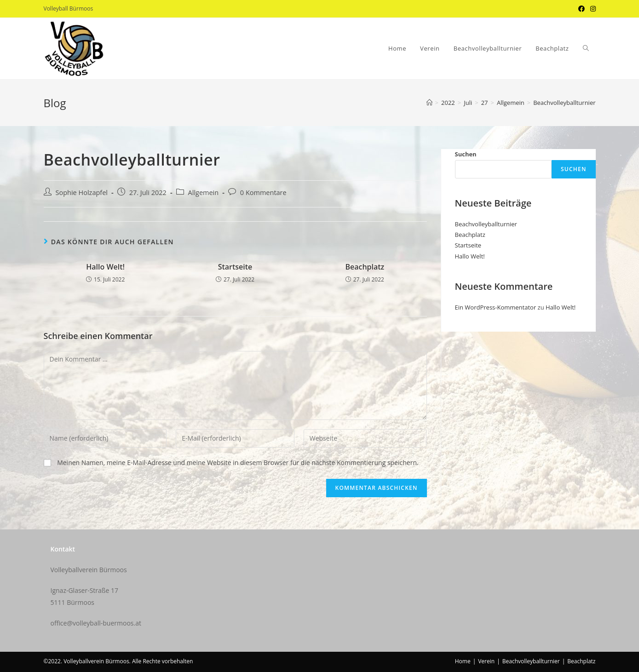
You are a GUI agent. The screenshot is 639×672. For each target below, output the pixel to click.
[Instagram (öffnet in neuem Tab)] (592, 9)
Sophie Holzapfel (82, 192)
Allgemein (204, 192)
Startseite (235, 267)
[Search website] (586, 49)
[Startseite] (429, 103)
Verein (486, 661)
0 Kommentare (263, 192)
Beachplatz (365, 267)
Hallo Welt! (105, 267)
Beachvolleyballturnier (486, 224)
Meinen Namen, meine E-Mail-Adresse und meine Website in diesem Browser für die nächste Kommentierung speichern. (238, 462)
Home (463, 661)
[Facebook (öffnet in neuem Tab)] (581, 9)
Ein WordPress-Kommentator (496, 307)
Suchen (466, 154)
